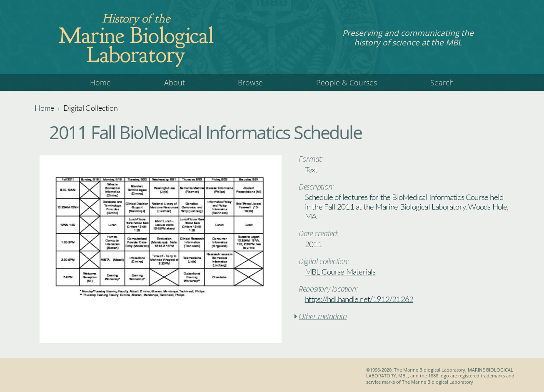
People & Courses (347, 82)
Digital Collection (91, 108)
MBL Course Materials (340, 272)
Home (100, 82)
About (175, 82)
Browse (250, 82)
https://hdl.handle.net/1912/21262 (359, 299)
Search (442, 82)
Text (311, 170)
